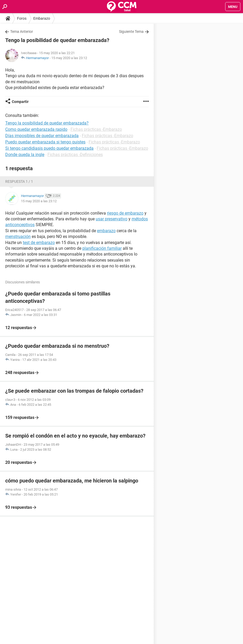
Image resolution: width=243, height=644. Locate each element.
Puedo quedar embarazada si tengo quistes (45, 142)
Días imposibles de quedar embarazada (42, 136)
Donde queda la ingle (25, 155)
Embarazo (42, 18)
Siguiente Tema (131, 32)
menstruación (18, 237)
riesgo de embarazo (125, 213)
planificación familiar (102, 248)
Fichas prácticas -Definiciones (75, 155)
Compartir (20, 102)
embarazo (106, 231)
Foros (22, 18)
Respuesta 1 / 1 (19, 181)
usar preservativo (112, 219)
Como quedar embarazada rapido (36, 129)
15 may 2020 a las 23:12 (69, 58)
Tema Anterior (22, 32)
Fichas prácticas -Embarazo (96, 129)
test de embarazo (39, 243)
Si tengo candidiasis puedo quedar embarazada (49, 148)
